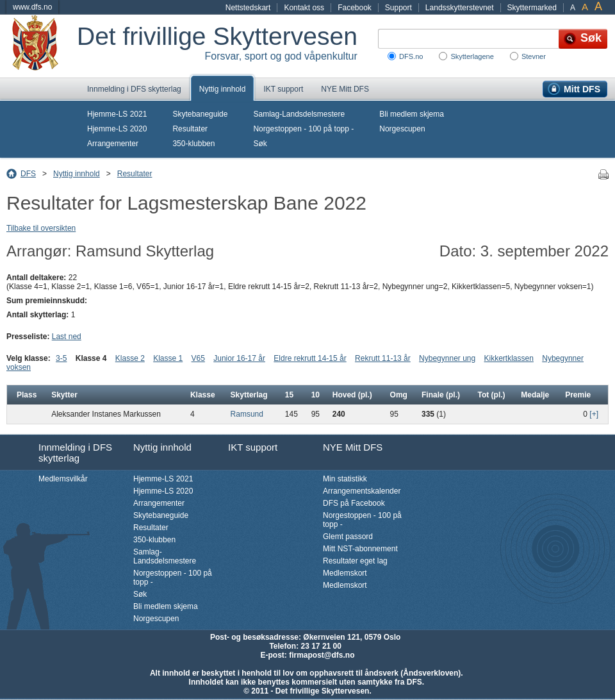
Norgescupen (402, 129)
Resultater (190, 129)
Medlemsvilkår (63, 479)
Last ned (67, 337)
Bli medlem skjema (412, 114)
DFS (28, 174)
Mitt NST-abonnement (360, 549)
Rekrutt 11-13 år (383, 358)
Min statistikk (345, 479)
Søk (260, 144)
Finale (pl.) (441, 395)
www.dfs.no (32, 7)
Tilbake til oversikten (41, 228)
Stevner (534, 56)
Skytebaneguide (200, 114)
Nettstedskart (248, 8)
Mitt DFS (582, 89)
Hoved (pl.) (352, 395)
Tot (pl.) (491, 395)
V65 (198, 358)
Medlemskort (345, 573)
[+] (594, 414)
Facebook (355, 8)
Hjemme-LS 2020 (117, 129)
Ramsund (247, 414)
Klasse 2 (130, 358)
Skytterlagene (472, 56)
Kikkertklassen (509, 358)
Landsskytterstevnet (460, 8)
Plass (27, 395)
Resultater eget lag (355, 561)
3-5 (61, 358)
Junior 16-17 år (239, 358)
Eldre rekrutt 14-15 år (310, 358)
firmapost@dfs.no (322, 655)
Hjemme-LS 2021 (117, 114)
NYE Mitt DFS (345, 89)
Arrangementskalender (362, 491)
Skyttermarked (532, 8)
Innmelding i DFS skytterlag (134, 89)
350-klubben (193, 144)
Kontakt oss (304, 8)
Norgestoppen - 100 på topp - (303, 129)
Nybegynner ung (447, 358)
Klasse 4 (91, 358)
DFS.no (411, 56)
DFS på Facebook (354, 503)
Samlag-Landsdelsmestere (299, 114)
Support (398, 8)
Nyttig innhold (223, 89)
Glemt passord (348, 537)
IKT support (283, 89)
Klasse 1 (168, 358)
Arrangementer (113, 144)
